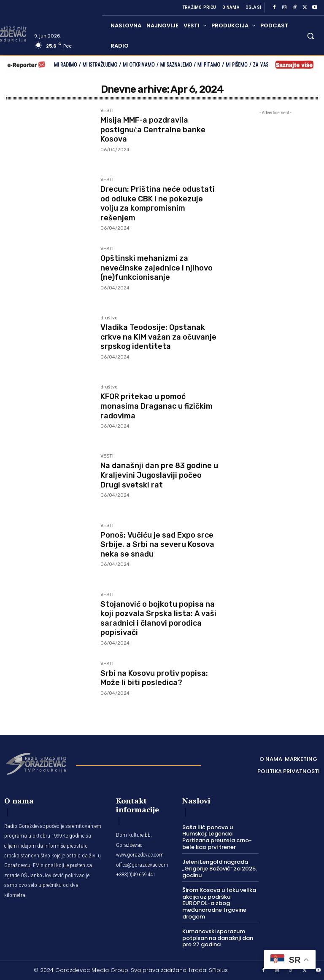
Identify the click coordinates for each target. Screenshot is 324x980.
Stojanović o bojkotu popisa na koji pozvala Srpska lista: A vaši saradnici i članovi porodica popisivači (158, 617)
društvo (109, 318)
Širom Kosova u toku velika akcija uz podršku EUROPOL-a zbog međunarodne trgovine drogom (219, 903)
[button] (311, 36)
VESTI (107, 111)
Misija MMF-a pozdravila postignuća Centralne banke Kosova (153, 129)
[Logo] (36, 763)
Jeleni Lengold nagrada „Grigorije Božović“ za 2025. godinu (220, 868)
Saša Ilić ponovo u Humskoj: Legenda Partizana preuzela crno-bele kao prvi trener (217, 837)
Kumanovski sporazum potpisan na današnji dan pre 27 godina (218, 938)
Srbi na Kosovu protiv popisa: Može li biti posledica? (154, 677)
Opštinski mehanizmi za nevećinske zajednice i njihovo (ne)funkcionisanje (157, 267)
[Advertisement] (275, 262)
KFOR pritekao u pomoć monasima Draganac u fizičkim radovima (157, 405)
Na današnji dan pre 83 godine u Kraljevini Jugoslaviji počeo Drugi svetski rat (159, 474)
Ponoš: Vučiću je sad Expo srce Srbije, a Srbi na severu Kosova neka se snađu (157, 544)
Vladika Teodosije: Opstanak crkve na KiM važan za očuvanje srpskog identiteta (158, 336)
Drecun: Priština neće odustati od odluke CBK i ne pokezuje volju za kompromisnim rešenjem (158, 202)
